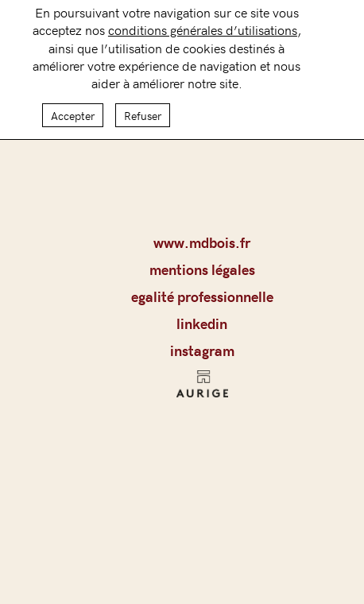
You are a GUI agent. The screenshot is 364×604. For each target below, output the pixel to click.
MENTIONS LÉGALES (202, 269)
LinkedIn (202, 323)
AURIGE (202, 389)
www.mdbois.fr (202, 242)
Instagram (202, 350)
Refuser (143, 109)
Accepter (73, 109)
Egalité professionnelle (202, 296)
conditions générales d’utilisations (203, 23)
